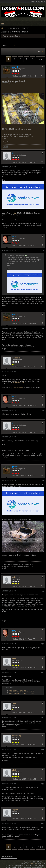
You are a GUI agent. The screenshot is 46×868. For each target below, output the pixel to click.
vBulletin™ (32, 864)
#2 (43, 167)
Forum (8, 28)
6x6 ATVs (16, 28)
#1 (43, 81)
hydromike (16, 577)
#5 (43, 372)
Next (40, 59)
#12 (42, 717)
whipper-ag (16, 736)
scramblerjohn (18, 358)
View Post (26, 255)
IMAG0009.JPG (19, 383)
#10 (42, 644)
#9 (43, 591)
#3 (43, 250)
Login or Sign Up (38, 2)
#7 (43, 437)
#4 (43, 328)
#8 (43, 481)
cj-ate (14, 703)
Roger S (15, 810)
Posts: (30, 76)
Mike (14, 213)
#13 (42, 750)
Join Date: (15, 76)
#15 (42, 824)
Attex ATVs (26, 28)
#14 (42, 784)
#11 (42, 673)
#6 (43, 410)
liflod (14, 659)
